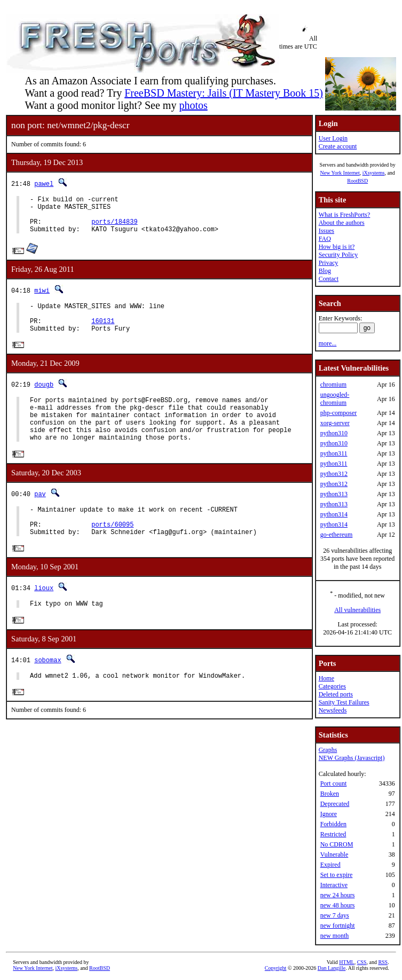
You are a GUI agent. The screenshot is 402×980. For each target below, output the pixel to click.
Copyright (276, 968)
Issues (326, 231)
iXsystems (374, 173)
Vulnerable (334, 854)
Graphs (328, 750)
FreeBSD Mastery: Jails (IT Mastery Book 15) (224, 93)
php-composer (339, 413)
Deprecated (335, 804)
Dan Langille (332, 968)
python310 (334, 433)
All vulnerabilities (357, 610)
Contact (329, 279)
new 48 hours (338, 905)
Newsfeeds (333, 710)
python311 (334, 453)
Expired (330, 865)
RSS (383, 962)
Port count (334, 783)
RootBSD (357, 181)
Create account (338, 146)
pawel (44, 183)
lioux (44, 619)
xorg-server (335, 423)
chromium (333, 385)
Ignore (329, 814)
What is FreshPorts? (345, 215)
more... (328, 343)
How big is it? (337, 247)
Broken (330, 794)
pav (40, 518)
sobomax (48, 693)
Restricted (333, 834)
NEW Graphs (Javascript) (352, 758)
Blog (325, 271)
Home (326, 678)
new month (335, 936)
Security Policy (338, 255)
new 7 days (335, 915)
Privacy (329, 263)
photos (193, 105)
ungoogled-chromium (335, 399)
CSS (362, 962)
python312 (334, 474)
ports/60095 (112, 554)
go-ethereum (337, 535)
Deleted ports (336, 694)
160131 (103, 334)
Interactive (334, 885)
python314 (334, 514)
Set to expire (337, 875)
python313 (334, 494)
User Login (333, 138)
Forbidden (333, 824)
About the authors (342, 223)
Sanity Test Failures (344, 702)
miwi (42, 298)
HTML (346, 962)
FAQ (325, 239)
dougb (44, 399)
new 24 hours (338, 895)
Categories (332, 686)
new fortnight (338, 926)
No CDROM (337, 844)
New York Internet (340, 173)
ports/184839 (114, 228)
